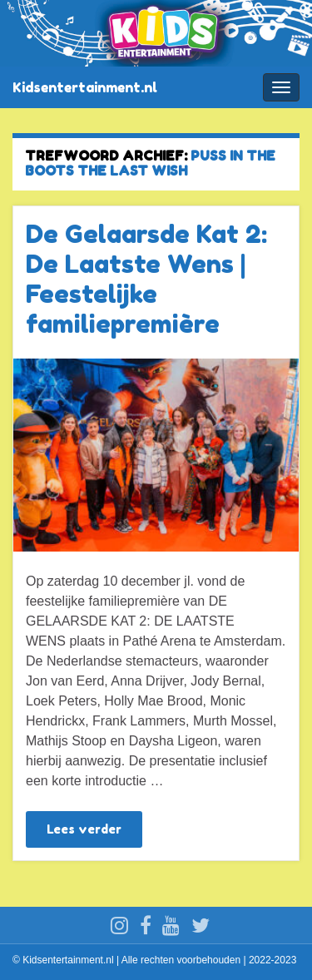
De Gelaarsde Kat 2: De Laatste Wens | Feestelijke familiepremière (146, 279)
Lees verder (84, 829)
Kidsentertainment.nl (85, 87)
